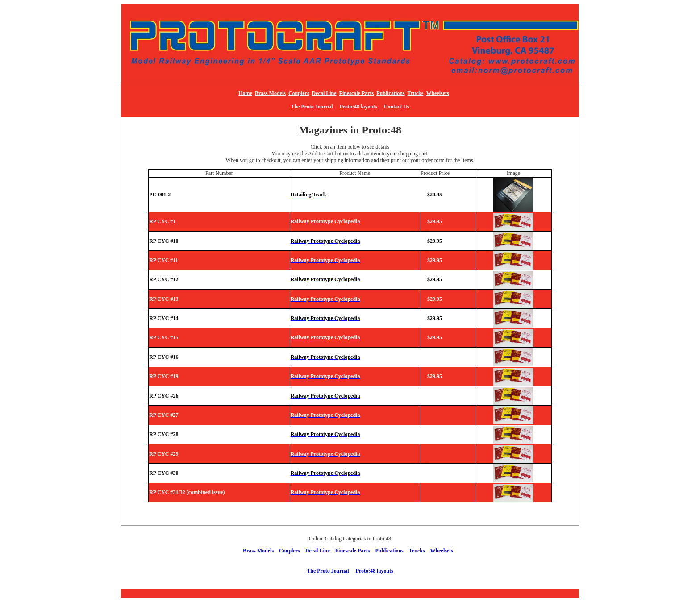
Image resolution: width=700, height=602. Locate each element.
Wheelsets (437, 93)
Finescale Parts (357, 93)
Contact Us (397, 107)
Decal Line (324, 93)
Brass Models (270, 93)
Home (245, 93)
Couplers (299, 93)
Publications (390, 93)
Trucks (416, 93)
